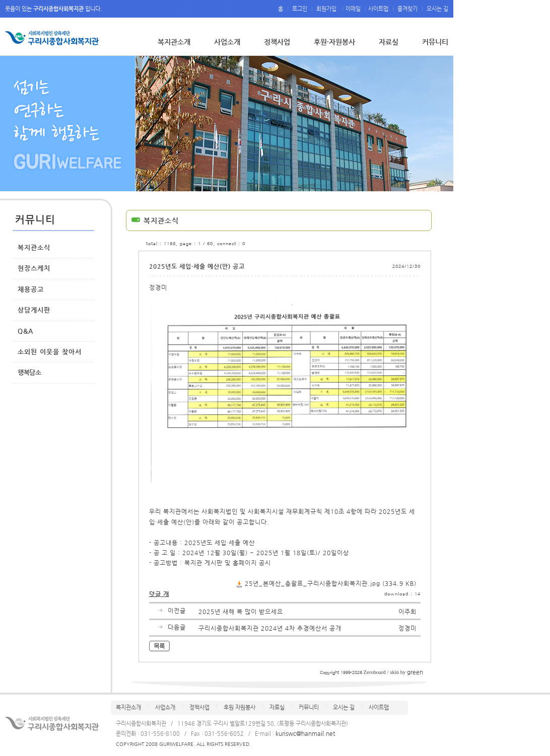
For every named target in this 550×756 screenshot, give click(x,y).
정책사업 (277, 42)
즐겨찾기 (407, 9)
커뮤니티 (435, 42)
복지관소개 (174, 42)
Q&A (25, 331)
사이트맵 (379, 9)
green (415, 672)
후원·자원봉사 (334, 42)
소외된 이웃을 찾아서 (50, 352)
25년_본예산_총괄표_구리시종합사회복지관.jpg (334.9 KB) (331, 583)
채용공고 (31, 289)
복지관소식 (34, 247)
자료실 (389, 42)
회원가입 (327, 9)
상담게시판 (34, 310)
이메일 (354, 9)
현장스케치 (34, 268)
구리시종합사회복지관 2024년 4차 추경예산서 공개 (270, 628)
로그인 (300, 9)
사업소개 (227, 42)
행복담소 (29, 372)
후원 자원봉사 (239, 707)
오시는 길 (437, 9)
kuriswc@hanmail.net (305, 733)
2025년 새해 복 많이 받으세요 (241, 612)
